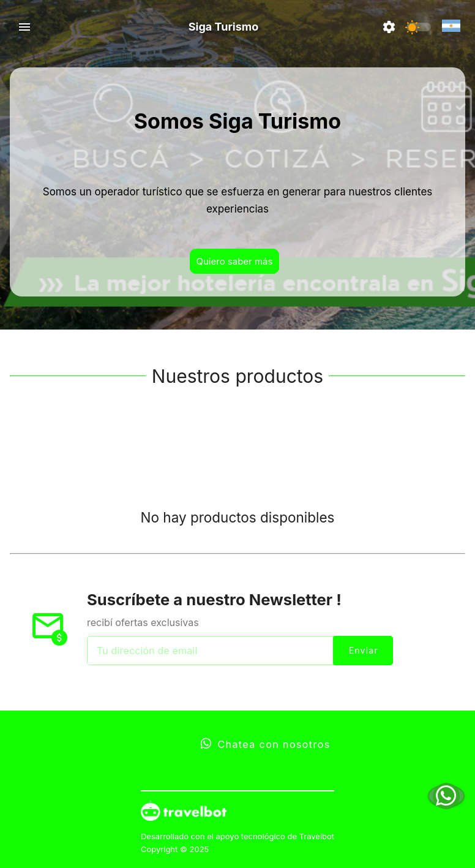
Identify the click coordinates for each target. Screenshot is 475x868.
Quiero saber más (235, 261)
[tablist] (238, 441)
